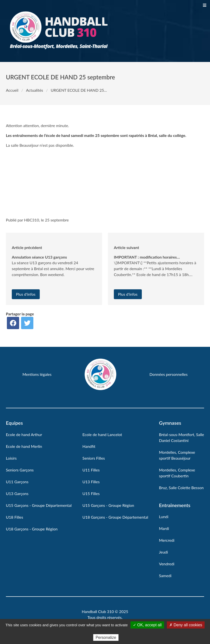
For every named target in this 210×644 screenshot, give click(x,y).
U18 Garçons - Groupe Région (32, 529)
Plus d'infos (26, 294)
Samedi (165, 576)
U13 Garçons (17, 493)
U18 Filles (14, 517)
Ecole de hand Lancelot (102, 434)
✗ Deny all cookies (186, 625)
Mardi (164, 528)
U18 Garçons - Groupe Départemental (115, 517)
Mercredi (167, 540)
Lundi (164, 517)
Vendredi (167, 564)
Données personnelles (168, 374)
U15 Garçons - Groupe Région (108, 505)
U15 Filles (91, 493)
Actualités (35, 90)
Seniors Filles (94, 458)
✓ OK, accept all (147, 625)
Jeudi (164, 552)
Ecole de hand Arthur (24, 434)
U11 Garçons (17, 482)
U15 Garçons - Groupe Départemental (39, 505)
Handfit (89, 446)
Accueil (12, 90)
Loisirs (11, 458)
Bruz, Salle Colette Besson (181, 488)
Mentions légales (37, 374)
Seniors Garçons (20, 470)
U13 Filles (91, 482)
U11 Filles (91, 470)
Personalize (106, 637)
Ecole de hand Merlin (24, 446)
